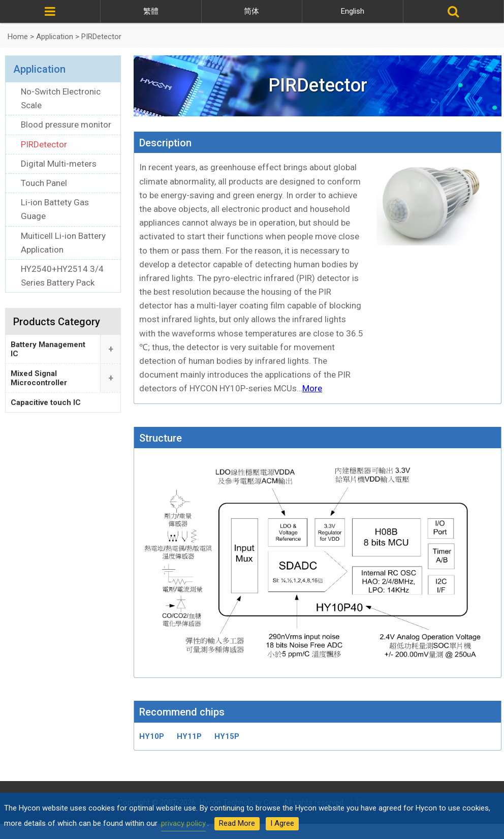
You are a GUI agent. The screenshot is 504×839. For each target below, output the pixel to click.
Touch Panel (44, 183)
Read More (237, 823)
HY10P (152, 736)
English (353, 11)
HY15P (227, 736)
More (312, 388)
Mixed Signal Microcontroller (39, 378)
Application (39, 69)
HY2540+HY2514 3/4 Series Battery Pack (62, 276)
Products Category (57, 322)
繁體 (151, 11)
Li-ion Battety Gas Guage (55, 209)
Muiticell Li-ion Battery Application (63, 243)
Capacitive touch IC (46, 402)
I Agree (282, 823)
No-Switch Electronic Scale (61, 98)
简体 (251, 11)
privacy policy (183, 823)
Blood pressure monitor (66, 125)
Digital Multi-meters (59, 164)
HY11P (189, 736)
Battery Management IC (48, 349)
